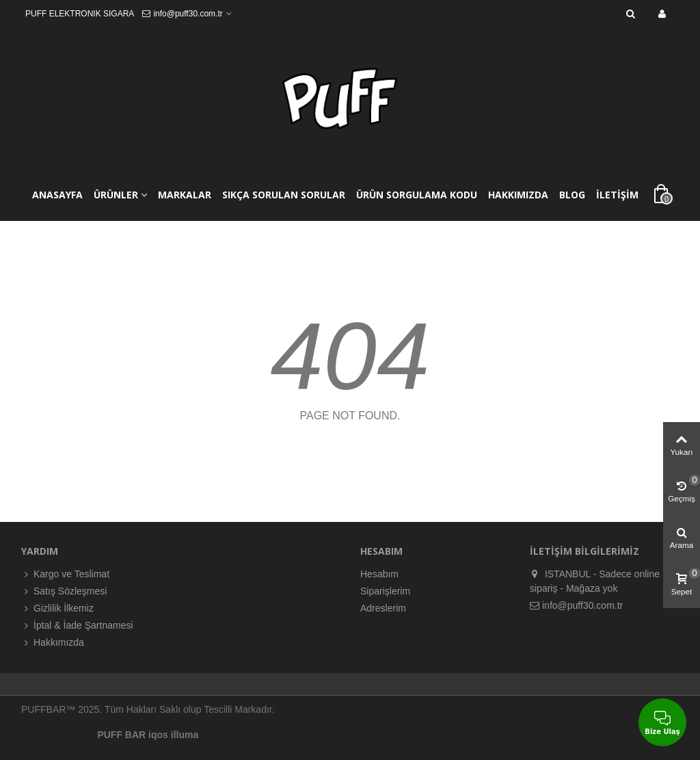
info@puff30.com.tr (576, 606)
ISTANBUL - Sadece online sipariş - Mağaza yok (595, 580)
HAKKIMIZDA (518, 195)
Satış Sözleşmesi (64, 591)
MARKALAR (185, 195)
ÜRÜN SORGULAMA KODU (417, 195)
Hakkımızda (53, 643)
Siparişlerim (385, 591)
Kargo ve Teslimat (65, 574)
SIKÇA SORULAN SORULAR (284, 195)
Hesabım (379, 574)
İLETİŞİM (617, 195)
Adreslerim (383, 608)
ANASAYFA (57, 195)
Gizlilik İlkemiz (57, 608)
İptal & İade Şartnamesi (77, 626)
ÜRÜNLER (116, 195)
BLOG (572, 195)
